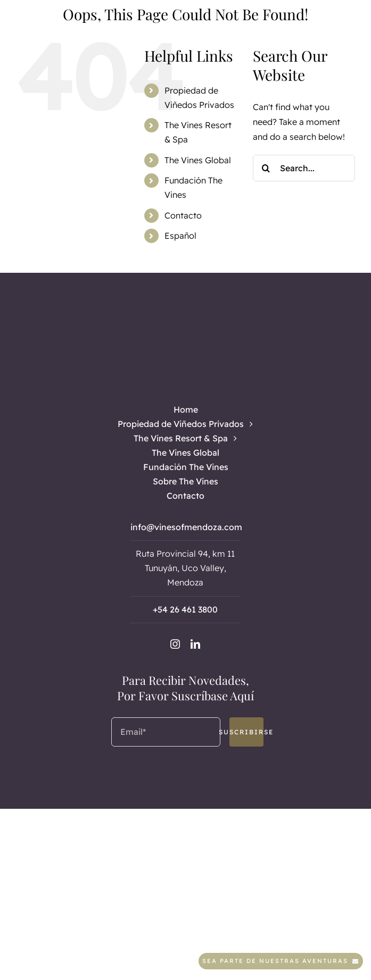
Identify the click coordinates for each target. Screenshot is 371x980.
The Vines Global (198, 160)
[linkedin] (195, 644)
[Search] (266, 168)
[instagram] (175, 644)
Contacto (183, 215)
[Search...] (304, 168)
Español (180, 236)
